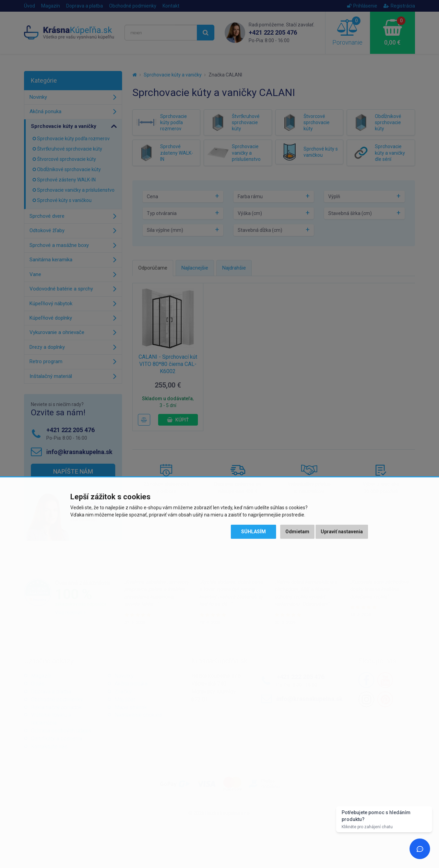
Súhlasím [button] (253, 532)
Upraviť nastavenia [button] (342, 532)
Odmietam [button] (297, 532)
